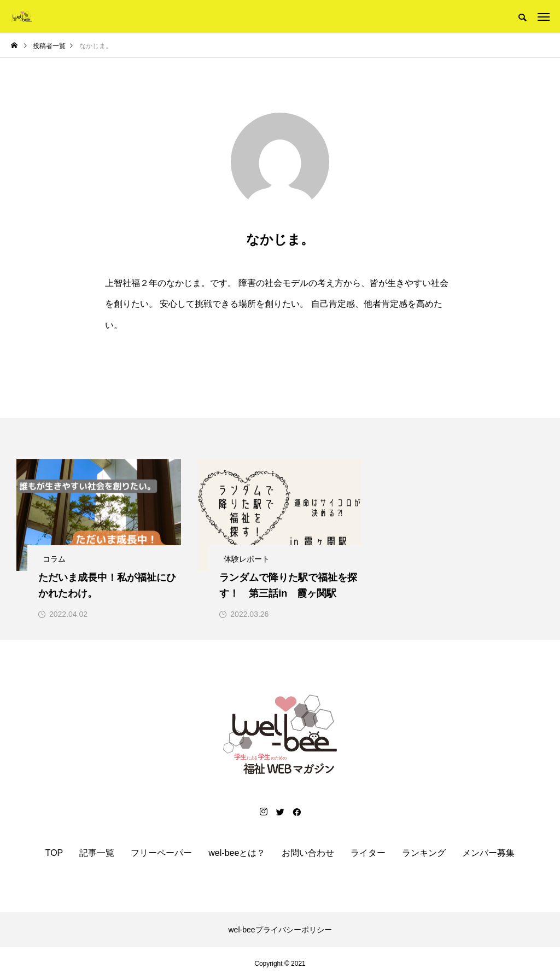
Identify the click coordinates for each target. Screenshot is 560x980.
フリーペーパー (161, 853)
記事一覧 (97, 853)
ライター (368, 853)
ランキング (424, 853)
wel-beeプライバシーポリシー (280, 930)
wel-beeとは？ (237, 853)
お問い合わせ (308, 853)
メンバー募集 (488, 853)
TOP (54, 853)
